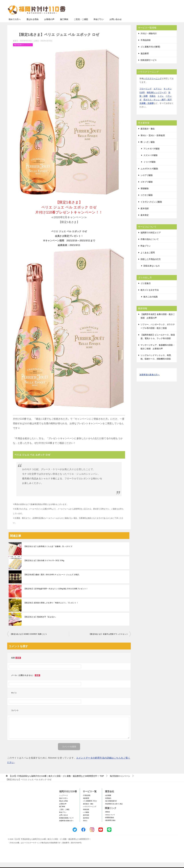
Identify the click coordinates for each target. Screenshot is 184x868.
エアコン (158, 94)
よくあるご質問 (148, 258)
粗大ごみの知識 (151, 302)
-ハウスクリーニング (89, 812)
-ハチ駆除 (86, 818)
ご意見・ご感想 (81, 25)
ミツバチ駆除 (149, 167)
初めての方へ (15, 25)
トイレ (161, 102)
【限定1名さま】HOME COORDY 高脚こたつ (28, 640)
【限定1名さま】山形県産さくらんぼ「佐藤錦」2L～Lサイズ (48, 552)
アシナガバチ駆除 (152, 154)
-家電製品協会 (109, 823)
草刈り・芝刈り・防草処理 (153, 141)
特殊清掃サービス (149, 66)
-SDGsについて (110, 820)
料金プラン (99, 25)
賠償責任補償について (66, 824)
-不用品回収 (87, 801)
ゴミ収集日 (146, 289)
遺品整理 (145, 59)
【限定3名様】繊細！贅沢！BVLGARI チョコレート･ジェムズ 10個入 (52, 580)
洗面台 (153, 102)
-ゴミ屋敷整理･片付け (90, 807)
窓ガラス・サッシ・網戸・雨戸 (158, 105)
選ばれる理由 (32, 25)
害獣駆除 (145, 194)
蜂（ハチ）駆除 (148, 148)
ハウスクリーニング (153, 84)
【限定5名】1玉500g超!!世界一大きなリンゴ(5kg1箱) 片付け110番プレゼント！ (56, 594)
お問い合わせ (116, 25)
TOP (56, 782)
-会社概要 (108, 801)
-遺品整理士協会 (110, 826)
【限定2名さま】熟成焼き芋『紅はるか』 (40, 622)
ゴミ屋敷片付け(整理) (150, 52)
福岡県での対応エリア (151, 238)
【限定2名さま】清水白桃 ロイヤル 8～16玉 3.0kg (44, 566)
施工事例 (64, 25)
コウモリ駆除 (147, 201)
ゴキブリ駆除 (147, 187)
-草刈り (85, 826)
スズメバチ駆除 (151, 161)
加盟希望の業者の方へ (149, 380)
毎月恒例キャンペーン (23, 50)
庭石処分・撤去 (148, 134)
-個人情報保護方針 (111, 807)
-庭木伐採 (86, 821)
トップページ (64, 801)
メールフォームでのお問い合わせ (150, 17)
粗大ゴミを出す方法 (150, 296)
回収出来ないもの (152, 271)
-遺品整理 (86, 804)
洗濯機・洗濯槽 (146, 109)
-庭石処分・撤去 (88, 809)
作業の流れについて (150, 245)
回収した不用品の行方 (151, 265)
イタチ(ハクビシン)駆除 (151, 207)
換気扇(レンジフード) (156, 98)
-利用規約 (108, 804)
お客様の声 (49, 25)
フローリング (145, 94)
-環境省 (107, 817)
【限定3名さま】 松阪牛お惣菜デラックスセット (108, 640)
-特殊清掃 (86, 815)
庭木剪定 (145, 221)
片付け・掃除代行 (149, 39)
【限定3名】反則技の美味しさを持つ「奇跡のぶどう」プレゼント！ (51, 608)
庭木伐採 (145, 214)
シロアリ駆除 (147, 181)
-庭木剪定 (86, 824)
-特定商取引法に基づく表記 (114, 809)
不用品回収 (146, 46)
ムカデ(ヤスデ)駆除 (149, 174)
